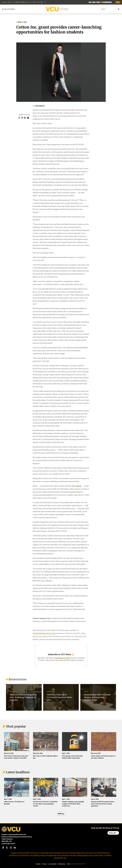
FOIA (69, 864)
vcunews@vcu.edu (8, 844)
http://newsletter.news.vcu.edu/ (44, 633)
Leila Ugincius (40, 106)
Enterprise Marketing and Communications (17, 837)
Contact (38, 864)
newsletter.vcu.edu (62, 658)
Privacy (45, 864)
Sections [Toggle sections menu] (8, 9)
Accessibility (53, 864)
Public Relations (7, 839)
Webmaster (62, 864)
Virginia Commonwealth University (24, 2)
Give (118, 2)
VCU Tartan (77, 486)
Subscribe (113, 833)
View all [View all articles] (61, 814)
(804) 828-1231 (7, 841)
